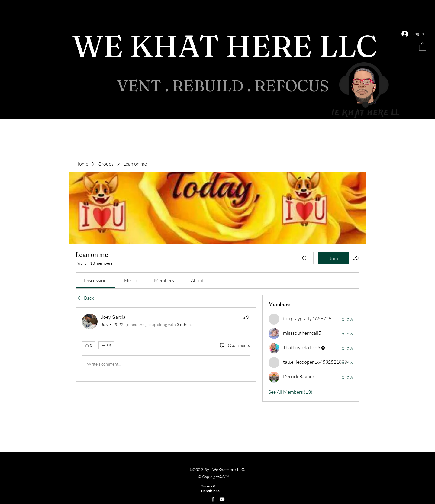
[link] (95, 280)
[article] (166, 344)
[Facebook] (213, 499)
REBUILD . (213, 86)
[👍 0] (88, 345)
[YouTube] (222, 499)
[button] (423, 46)
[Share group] (356, 258)
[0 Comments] (234, 345)
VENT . (145, 86)
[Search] (305, 258)
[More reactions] (106, 345)
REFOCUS (293, 86)
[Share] (246, 317)
